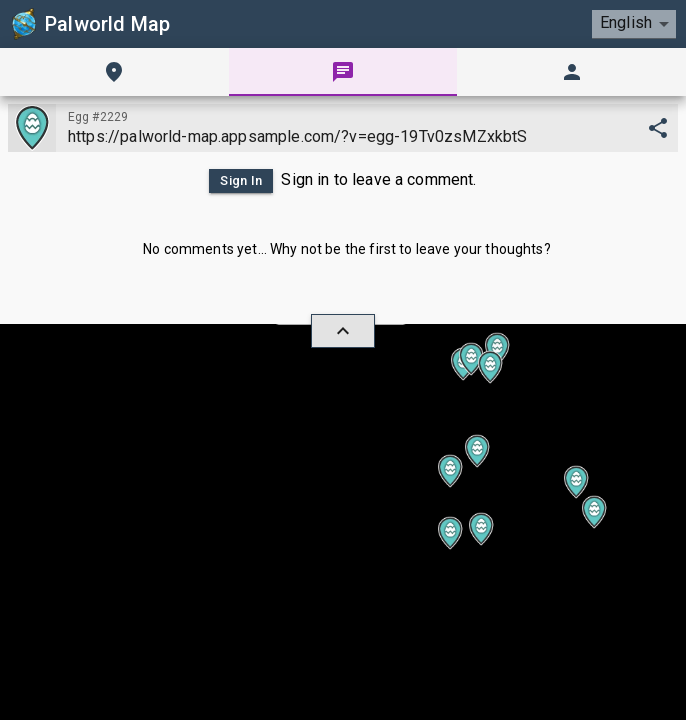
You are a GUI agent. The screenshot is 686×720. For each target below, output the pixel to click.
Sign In (241, 181)
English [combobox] (626, 22)
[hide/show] (343, 331)
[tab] (114, 72)
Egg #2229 (98, 117)
